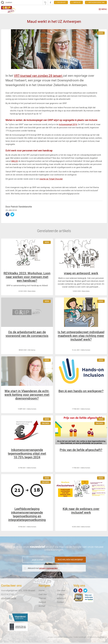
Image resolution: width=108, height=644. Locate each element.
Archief (42, 607)
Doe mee (61, 592)
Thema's (42, 600)
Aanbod (42, 603)
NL (45, 2)
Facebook (50, 3)
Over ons (43, 596)
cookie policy (68, 638)
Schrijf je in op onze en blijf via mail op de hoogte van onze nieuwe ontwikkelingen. (54, 550)
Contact (61, 603)
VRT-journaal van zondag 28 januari (38, 77)
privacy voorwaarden (48, 570)
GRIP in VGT (77, 2)
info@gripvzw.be (9, 600)
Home (42, 592)
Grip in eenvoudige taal (96, 2)
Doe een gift (61, 2)
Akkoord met (43, 570)
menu (103, 10)
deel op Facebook (7, 216)
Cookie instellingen (80, 638)
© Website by (97, 638)
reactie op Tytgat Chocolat (51, 180)
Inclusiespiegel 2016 (68, 126)
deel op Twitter (12, 216)
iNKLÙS (15, 162)
